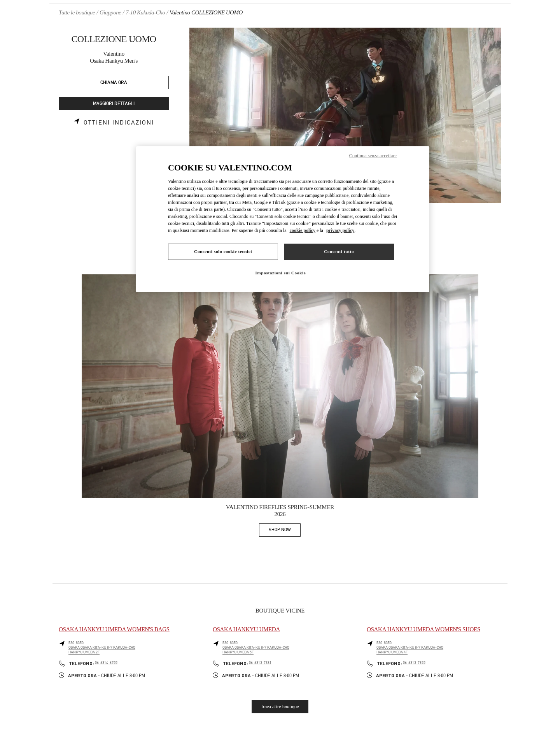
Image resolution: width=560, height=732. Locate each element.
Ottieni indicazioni (119, 123)
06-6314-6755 (106, 663)
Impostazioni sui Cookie (280, 273)
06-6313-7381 (260, 663)
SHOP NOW (285, 531)
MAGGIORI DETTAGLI (114, 104)
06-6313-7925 (414, 663)
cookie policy (303, 230)
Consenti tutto (339, 251)
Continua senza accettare (373, 156)
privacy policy (340, 230)
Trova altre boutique (280, 707)
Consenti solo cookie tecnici (223, 251)
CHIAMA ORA (114, 83)
